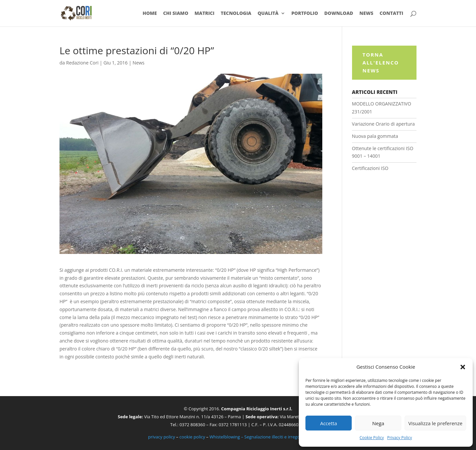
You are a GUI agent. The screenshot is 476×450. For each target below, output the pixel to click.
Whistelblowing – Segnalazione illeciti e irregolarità (260, 437)
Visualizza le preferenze (435, 423)
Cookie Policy (372, 438)
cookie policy (192, 437)
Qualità (268, 14)
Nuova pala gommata (375, 136)
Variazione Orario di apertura (383, 124)
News (366, 14)
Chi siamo (176, 14)
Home (150, 14)
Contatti (391, 14)
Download (339, 14)
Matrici (204, 14)
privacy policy (161, 437)
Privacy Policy (399, 438)
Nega (378, 423)
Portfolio (305, 14)
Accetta (328, 423)
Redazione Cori (82, 63)
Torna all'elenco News (381, 62)
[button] (463, 367)
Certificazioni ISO (370, 168)
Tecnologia (236, 14)
